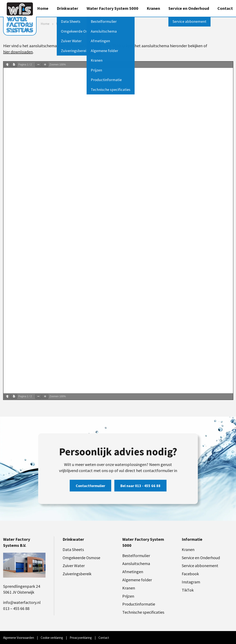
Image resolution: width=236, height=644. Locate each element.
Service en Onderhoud (189, 8)
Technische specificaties (143, 612)
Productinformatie (139, 604)
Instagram (191, 582)
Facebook (190, 574)
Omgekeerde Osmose (81, 558)
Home (43, 8)
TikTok (188, 590)
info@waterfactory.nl (22, 602)
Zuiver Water (74, 566)
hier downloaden (18, 52)
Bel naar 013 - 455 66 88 (140, 486)
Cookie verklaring (52, 638)
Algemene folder (137, 580)
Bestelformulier (136, 556)
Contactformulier (90, 486)
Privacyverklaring (81, 638)
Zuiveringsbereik (77, 574)
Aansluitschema (136, 563)
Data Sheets (73, 549)
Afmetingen (133, 572)
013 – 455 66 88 (16, 608)
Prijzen (128, 596)
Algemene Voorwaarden (19, 638)
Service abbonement (200, 566)
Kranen (153, 8)
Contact (225, 8)
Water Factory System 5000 (112, 8)
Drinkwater (68, 8)
